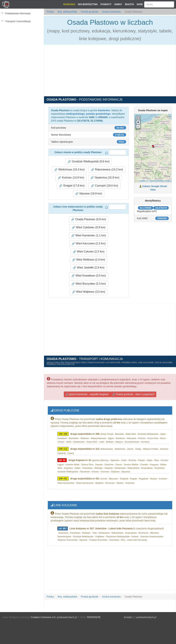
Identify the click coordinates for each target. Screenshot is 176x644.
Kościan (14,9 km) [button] (71, 178)
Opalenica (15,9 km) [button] (105, 178)
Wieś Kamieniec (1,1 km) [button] (89, 235)
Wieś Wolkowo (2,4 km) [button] (89, 260)
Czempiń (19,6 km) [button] (104, 186)
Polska (50, 12)
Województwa (88, 4)
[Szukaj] (159, 4)
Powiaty (106, 4)
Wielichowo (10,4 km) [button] (69, 170)
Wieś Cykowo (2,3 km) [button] (89, 252)
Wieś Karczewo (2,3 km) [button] (89, 244)
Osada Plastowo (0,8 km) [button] (89, 219)
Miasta (130, 4)
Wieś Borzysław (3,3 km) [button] (89, 284)
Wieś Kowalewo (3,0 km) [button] (89, 276)
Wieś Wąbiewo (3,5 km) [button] (89, 292)
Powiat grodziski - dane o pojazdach (133, 394)
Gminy (118, 4)
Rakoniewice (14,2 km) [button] (107, 170)
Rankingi (69, 4)
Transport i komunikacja (18, 21)
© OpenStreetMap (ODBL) (159, 181)
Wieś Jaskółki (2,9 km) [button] (89, 268)
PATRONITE (94, 615)
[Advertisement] (22, 39)
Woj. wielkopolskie (67, 12)
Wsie (140, 4)
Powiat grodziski (89, 12)
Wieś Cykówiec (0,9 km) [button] (89, 227)
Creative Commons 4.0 (43, 615)
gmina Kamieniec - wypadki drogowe (87, 394)
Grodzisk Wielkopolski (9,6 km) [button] (89, 162)
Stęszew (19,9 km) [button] (89, 194)
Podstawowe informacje (18, 13)
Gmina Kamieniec (111, 12)
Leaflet (142, 181)
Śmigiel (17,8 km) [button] (72, 186)
